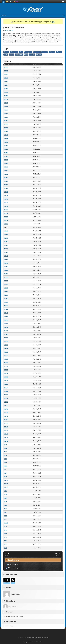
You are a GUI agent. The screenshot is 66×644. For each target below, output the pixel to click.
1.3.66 (6, 242)
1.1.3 (6, 544)
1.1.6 (6, 534)
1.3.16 (6, 420)
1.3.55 (6, 281)
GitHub (20, 638)
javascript (44, 52)
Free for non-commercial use (15, 616)
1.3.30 (6, 370)
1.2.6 (6, 502)
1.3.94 (6, 78)
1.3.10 (6, 441)
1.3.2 (6, 470)
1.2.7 (6, 498)
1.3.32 (6, 363)
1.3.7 (6, 452)
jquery (52, 52)
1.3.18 (6, 413)
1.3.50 (6, 299)
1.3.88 (6, 138)
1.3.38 (6, 341)
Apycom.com (9, 30)
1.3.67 (6, 238)
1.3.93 (6, 89)
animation (19, 55)
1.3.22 (6, 398)
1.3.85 (6, 160)
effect (32, 55)
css (6, 55)
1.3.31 (6, 366)
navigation (28, 52)
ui (21, 52)
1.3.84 (6, 167)
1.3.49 (6, 302)
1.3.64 (6, 249)
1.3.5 (6, 459)
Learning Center (29, 638)
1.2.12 (6, 480)
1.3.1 (6, 473)
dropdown (14, 52)
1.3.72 (6, 220)
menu (6, 52)
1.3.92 (6, 99)
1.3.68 (6, 235)
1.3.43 (6, 324)
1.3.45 (6, 316)
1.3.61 (6, 259)
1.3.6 (6, 455)
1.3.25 (6, 388)
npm (53, 22)
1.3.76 (6, 206)
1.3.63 (6, 252)
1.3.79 (6, 195)
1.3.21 (6, 402)
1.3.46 (6, 313)
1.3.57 (6, 274)
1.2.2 (6, 516)
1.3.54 (6, 284)
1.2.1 (6, 519)
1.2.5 (6, 505)
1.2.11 (6, 484)
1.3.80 (6, 192)
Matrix (38, 638)
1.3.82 (6, 181)
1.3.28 (6, 380)
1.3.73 (6, 217)
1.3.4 (6, 462)
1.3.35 (6, 352)
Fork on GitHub (12, 565)
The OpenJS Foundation (37, 642)
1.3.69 (6, 231)
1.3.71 (6, 224)
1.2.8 (6, 494)
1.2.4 (6, 509)
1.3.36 (6, 348)
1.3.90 (6, 121)
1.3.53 (6, 288)
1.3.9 (6, 445)
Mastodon (45, 638)
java (12, 55)
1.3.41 (6, 331)
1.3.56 (6, 277)
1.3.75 (6, 210)
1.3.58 (6, 270)
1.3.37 (6, 345)
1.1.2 (6, 548)
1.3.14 (6, 427)
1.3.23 (6, 395)
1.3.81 (6, 188)
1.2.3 (6, 512)
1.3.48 (6, 306)
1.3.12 (6, 434)
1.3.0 (6, 477)
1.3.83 (6, 174)
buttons (36, 52)
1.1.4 (6, 541)
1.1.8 (6, 526)
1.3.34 (6, 356)
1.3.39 (6, 338)
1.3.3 (6, 466)
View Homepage (12, 568)
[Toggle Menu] (63, 2)
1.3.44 (6, 320)
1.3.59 (6, 267)
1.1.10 (6, 523)
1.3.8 (6, 448)
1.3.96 (6, 67)
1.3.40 (6, 334)
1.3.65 (6, 245)
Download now (12, 560)
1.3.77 (6, 203)
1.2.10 (6, 487)
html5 (39, 55)
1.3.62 (6, 256)
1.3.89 (6, 131)
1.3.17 (6, 416)
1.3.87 (6, 146)
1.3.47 (6, 309)
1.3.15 (6, 423)
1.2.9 (6, 491)
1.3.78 (6, 199)
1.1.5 (6, 537)
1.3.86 (6, 153)
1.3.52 (6, 291)
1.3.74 (6, 213)
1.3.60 (6, 263)
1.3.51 (6, 295)
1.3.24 (6, 391)
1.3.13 (6, 430)
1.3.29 (6, 373)
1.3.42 (6, 327)
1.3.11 (6, 437)
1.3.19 (6, 409)
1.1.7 (6, 530)
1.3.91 (6, 110)
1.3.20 (6, 405)
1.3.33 (6, 359)
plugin (59, 52)
